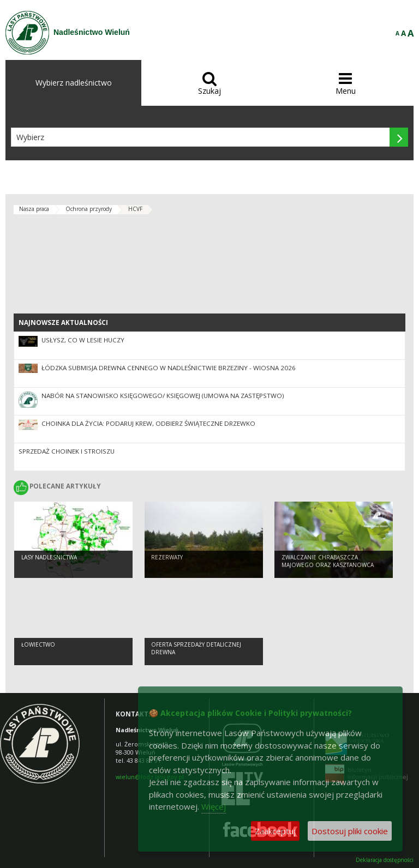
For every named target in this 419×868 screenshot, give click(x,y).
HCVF (135, 209)
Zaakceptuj (275, 831)
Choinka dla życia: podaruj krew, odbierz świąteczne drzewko (148, 423)
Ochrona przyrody (89, 209)
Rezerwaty (167, 557)
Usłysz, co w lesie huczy (83, 340)
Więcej (214, 806)
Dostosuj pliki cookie (350, 831)
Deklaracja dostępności (385, 860)
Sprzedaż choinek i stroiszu (67, 451)
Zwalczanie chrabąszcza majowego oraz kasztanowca (328, 561)
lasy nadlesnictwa (49, 557)
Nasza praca (34, 209)
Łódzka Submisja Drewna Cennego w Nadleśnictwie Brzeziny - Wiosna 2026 (169, 368)
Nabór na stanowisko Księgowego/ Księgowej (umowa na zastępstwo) (163, 396)
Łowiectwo (38, 644)
